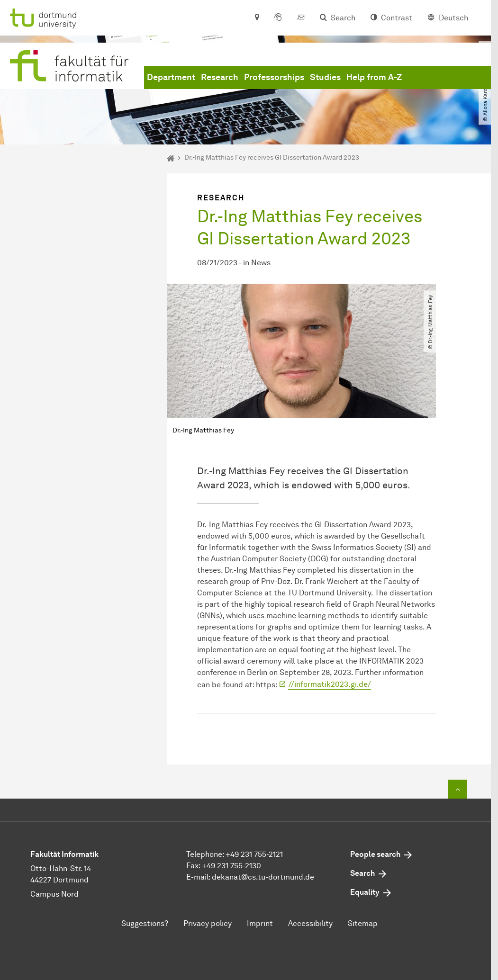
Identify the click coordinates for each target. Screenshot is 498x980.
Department (171, 77)
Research (220, 77)
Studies (325, 77)
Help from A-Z (374, 77)
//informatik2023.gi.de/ (330, 684)
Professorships (274, 77)
